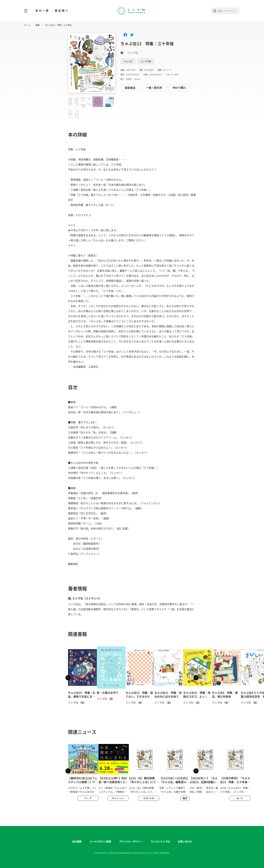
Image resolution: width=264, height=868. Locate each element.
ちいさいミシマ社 (160, 842)
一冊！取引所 (154, 88)
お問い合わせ (185, 842)
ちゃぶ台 (128, 61)
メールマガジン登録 (100, 842)
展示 (185, 798)
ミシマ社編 (146, 61)
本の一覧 (42, 11)
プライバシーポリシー (131, 842)
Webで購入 (179, 88)
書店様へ (62, 11)
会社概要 (77, 842)
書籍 (38, 25)
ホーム (27, 25)
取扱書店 (130, 88)
